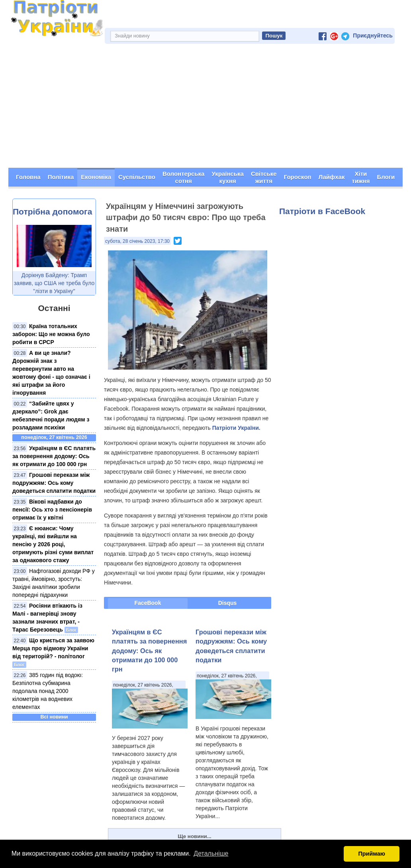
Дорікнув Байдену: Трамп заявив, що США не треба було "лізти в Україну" (54, 283)
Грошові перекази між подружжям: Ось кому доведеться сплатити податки (54, 483)
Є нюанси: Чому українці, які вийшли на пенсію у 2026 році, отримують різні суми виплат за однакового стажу (53, 544)
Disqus (228, 603)
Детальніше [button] (211, 853)
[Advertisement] (205, 108)
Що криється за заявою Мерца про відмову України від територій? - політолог (53, 648)
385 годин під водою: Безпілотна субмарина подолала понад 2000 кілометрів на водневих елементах (48, 691)
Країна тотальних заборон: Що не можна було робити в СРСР (51, 334)
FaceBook (148, 603)
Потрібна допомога (52, 212)
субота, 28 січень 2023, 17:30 (137, 241)
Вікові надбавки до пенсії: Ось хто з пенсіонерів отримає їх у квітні (52, 510)
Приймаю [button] (372, 854)
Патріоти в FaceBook (322, 211)
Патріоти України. (236, 428)
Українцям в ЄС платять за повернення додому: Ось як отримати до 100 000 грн (54, 456)
